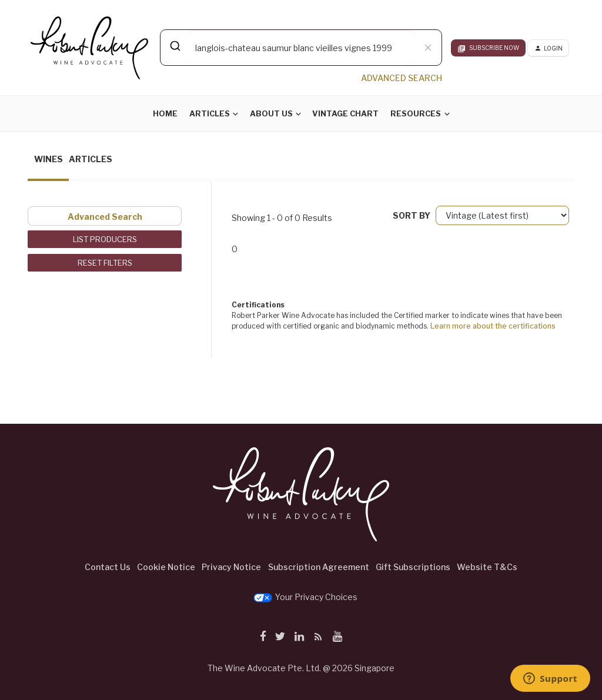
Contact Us (108, 567)
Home (165, 113)
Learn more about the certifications (493, 326)
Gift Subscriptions (413, 567)
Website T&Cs (487, 567)
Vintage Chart (345, 113)
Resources (416, 113)
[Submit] (174, 46)
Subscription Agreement (319, 567)
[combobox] (301, 48)
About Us (271, 113)
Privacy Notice (231, 567)
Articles (210, 113)
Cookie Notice (166, 567)
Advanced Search (105, 217)
